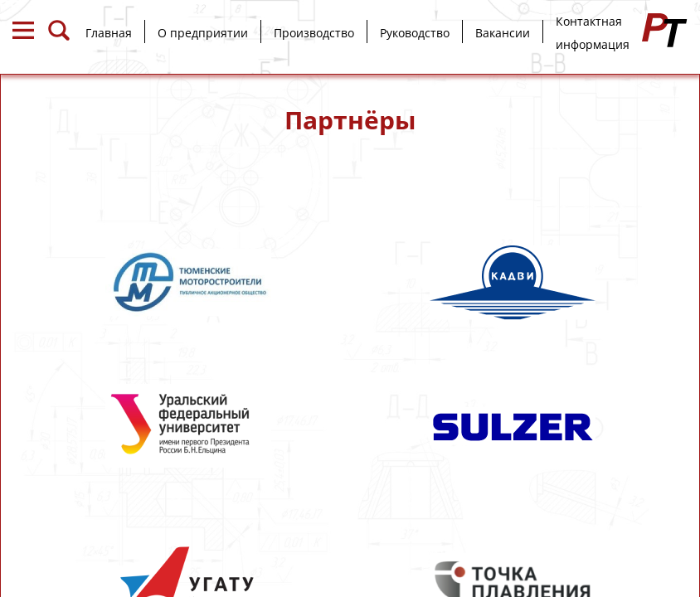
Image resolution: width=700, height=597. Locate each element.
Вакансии (503, 33)
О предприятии (203, 33)
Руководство (415, 33)
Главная (109, 33)
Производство (314, 33)
